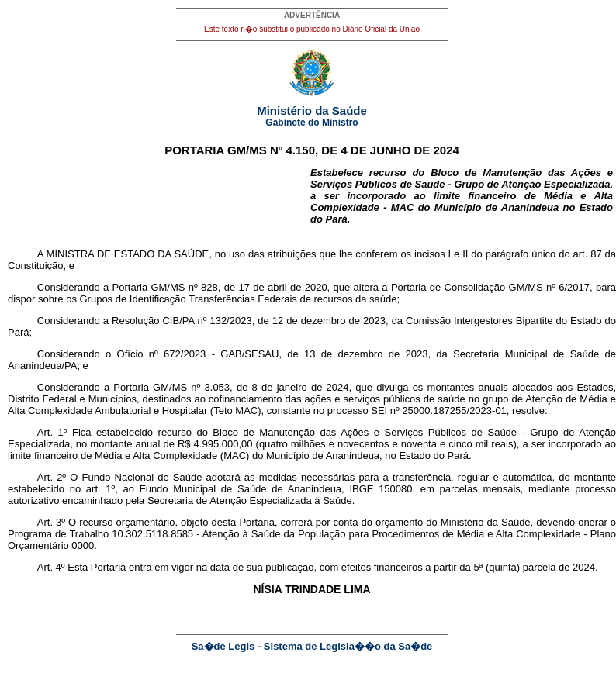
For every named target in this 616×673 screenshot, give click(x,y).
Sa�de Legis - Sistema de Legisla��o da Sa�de (312, 646)
